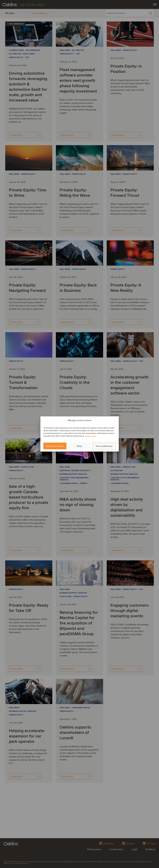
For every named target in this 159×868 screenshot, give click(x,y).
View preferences (104, 446)
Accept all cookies (55, 446)
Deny (79, 446)
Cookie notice (91, 436)
